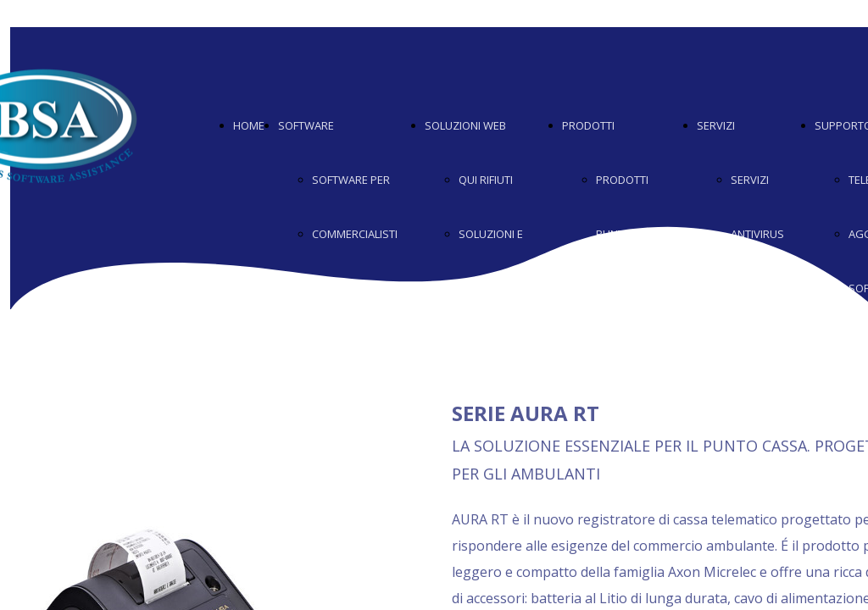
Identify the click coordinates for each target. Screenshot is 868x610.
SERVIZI (716, 125)
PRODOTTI (588, 125)
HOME (249, 125)
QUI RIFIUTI (486, 180)
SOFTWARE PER (351, 180)
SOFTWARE (306, 125)
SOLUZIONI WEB (465, 125)
